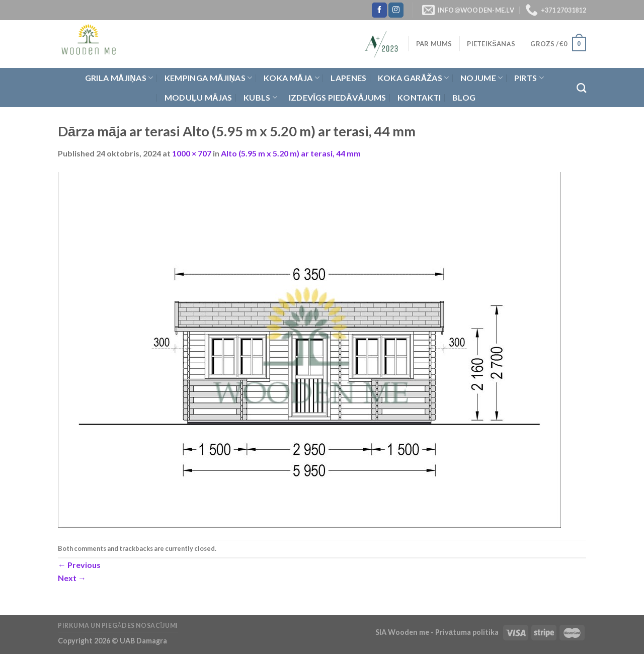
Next (72, 578)
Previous (79, 565)
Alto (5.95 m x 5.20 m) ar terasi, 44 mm (291, 153)
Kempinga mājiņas (209, 78)
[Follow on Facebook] (379, 10)
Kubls (260, 98)
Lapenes (348, 78)
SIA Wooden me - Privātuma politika (438, 632)
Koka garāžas (414, 78)
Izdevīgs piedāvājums (338, 97)
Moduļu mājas (198, 97)
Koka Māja (292, 78)
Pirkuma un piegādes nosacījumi (118, 626)
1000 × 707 (192, 153)
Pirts (529, 78)
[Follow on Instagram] (396, 10)
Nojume (481, 78)
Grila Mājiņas (119, 78)
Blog (464, 97)
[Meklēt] (581, 88)
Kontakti (419, 97)
